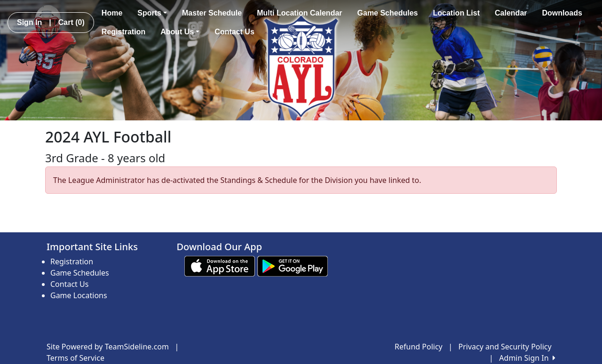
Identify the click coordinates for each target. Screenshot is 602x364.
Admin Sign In (527, 358)
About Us (180, 32)
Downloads (562, 13)
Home (112, 13)
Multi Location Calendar (299, 13)
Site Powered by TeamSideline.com (108, 347)
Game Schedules (388, 13)
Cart (71, 22)
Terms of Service (75, 358)
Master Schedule (212, 13)
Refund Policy (419, 347)
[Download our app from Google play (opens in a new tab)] (293, 266)
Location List (456, 13)
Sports (152, 13)
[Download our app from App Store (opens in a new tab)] (220, 266)
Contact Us (234, 32)
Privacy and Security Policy (505, 347)
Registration (123, 32)
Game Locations (79, 295)
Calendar (511, 13)
